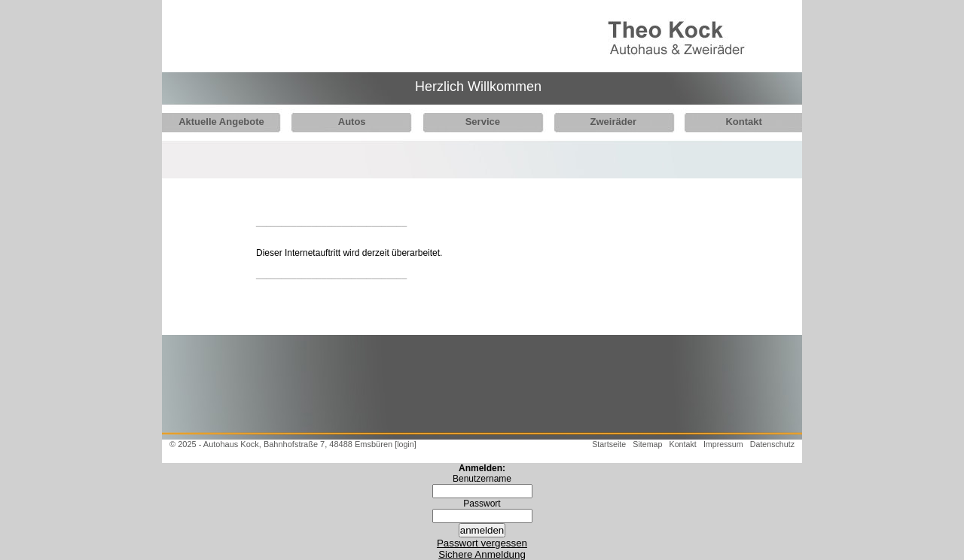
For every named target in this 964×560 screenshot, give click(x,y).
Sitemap (647, 444)
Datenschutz (772, 444)
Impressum (723, 444)
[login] (405, 444)
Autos (348, 122)
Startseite (609, 444)
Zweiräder (601, 122)
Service (474, 122)
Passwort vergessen (482, 543)
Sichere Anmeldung (482, 554)
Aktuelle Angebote (221, 122)
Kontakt (728, 122)
